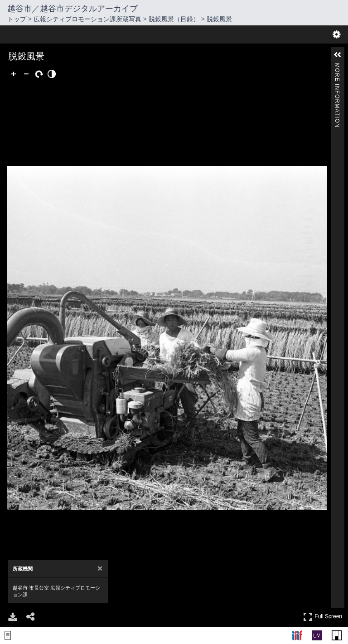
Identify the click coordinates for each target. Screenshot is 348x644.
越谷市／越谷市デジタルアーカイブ (72, 8)
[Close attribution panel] (100, 251)
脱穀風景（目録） (174, 19)
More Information (337, 67)
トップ (17, 19)
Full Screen (323, 299)
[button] (338, 55)
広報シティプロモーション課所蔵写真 (87, 19)
